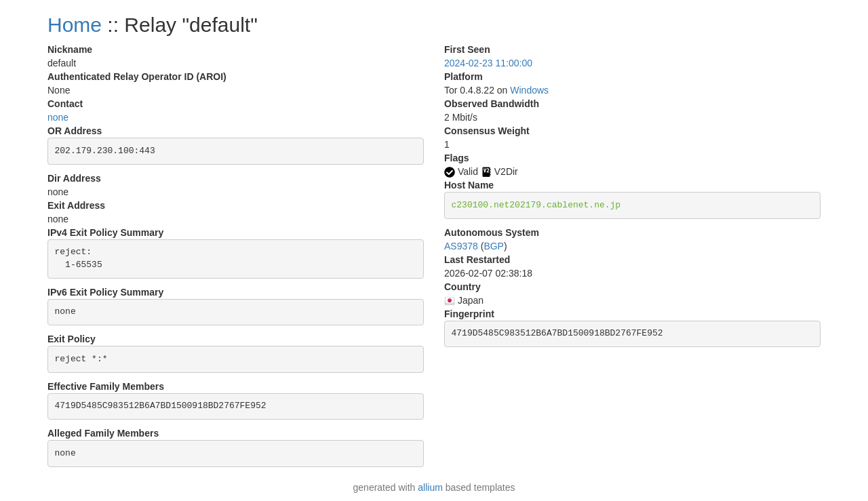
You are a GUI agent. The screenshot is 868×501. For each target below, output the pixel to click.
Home (75, 25)
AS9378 (461, 246)
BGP (494, 246)
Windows (529, 90)
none (58, 117)
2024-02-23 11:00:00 (488, 63)
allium (430, 487)
